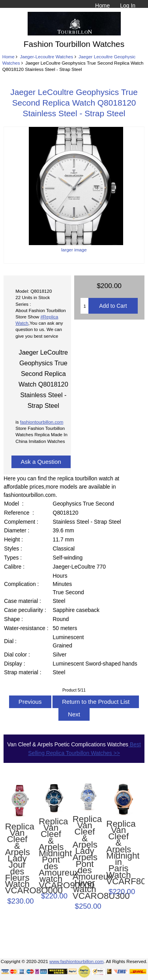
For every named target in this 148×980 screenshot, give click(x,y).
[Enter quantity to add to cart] (84, 306)
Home (102, 6)
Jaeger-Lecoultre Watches (46, 57)
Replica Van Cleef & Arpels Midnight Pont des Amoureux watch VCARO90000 (51, 854)
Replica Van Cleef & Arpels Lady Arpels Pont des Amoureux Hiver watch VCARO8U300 (85, 858)
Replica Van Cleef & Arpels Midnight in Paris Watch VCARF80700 (118, 853)
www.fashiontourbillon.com (76, 961)
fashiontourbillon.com (42, 422)
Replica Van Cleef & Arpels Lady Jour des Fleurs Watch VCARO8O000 (17, 859)
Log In (128, 6)
